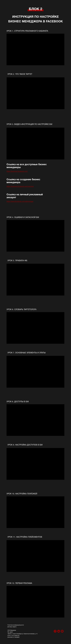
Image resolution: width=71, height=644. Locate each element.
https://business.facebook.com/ (17, 171)
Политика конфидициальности (16, 625)
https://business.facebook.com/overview (20, 187)
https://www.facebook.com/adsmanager (20, 202)
